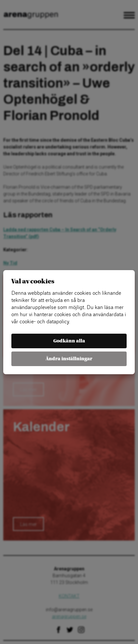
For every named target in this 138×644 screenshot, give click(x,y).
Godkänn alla (69, 341)
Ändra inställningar (69, 359)
